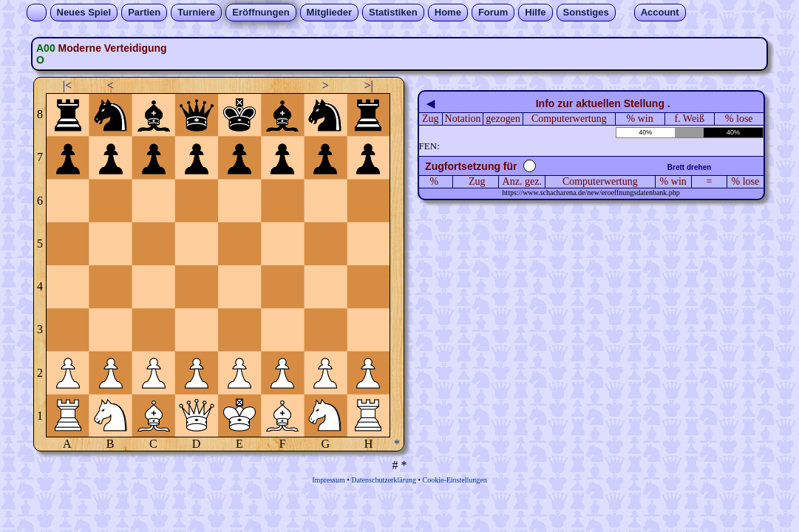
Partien (144, 12)
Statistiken (393, 12)
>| (368, 85)
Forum (493, 12)
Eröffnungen (261, 12)
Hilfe (535, 12)
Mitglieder (329, 12)
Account (660, 12)
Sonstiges (586, 12)
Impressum (328, 480)
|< (67, 85)
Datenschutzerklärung (384, 480)
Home (448, 12)
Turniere (196, 12)
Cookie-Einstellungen (455, 480)
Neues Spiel (84, 12)
